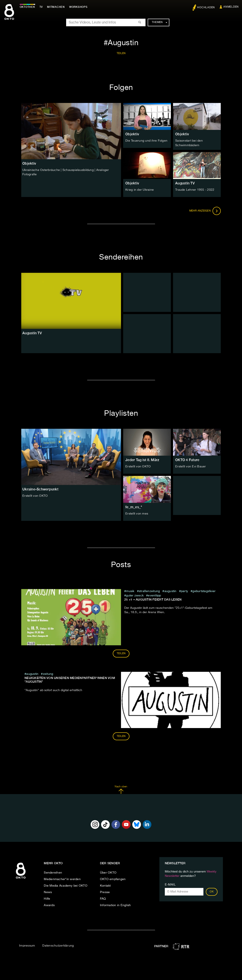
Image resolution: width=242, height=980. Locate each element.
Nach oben (121, 790)
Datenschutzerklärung (58, 945)
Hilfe (47, 899)
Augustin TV (185, 183)
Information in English (115, 905)
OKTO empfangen (113, 879)
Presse (105, 892)
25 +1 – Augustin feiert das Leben (153, 599)
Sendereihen (53, 872)
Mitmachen (57, 7)
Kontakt (105, 886)
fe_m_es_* (134, 507)
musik (130, 591)
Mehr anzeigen (205, 211)
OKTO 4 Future (187, 460)
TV (42, 7)
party (184, 591)
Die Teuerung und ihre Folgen (146, 141)
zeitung (48, 674)
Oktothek (28, 7)
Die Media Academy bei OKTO (66, 886)
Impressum (27, 945)
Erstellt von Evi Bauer (191, 466)
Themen (159, 22)
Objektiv (132, 134)
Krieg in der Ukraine (140, 190)
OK (212, 892)
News (48, 892)
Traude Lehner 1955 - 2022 (195, 190)
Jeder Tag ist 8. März (142, 460)
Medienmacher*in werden (62, 879)
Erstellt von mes (137, 513)
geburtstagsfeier (204, 591)
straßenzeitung (149, 591)
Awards (49, 905)
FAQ (103, 899)
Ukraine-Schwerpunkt (40, 489)
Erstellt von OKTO (35, 496)
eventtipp (154, 595)
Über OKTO (108, 872)
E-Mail (170, 884)
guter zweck (135, 595)
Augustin (170, 591)
